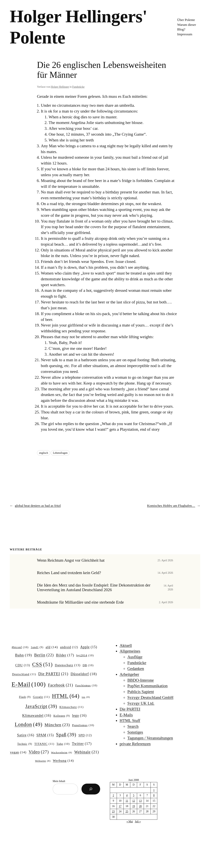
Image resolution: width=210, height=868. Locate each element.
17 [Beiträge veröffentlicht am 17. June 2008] (120, 806)
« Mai (130, 822)
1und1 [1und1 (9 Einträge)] (37, 647)
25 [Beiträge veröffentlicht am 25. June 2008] (127, 811)
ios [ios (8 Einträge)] (86, 697)
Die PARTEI (130, 709)
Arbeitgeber (129, 674)
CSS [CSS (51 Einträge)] (42, 664)
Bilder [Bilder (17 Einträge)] (65, 655)
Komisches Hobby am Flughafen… (171, 506)
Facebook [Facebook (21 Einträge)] (60, 685)
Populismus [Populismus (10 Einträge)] (83, 725)
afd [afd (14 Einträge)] (52, 647)
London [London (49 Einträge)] (29, 725)
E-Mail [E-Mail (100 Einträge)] (29, 684)
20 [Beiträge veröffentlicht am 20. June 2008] (140, 806)
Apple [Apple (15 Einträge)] (89, 647)
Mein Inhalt (59, 781)
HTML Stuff (130, 721)
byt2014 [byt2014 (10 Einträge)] (85, 656)
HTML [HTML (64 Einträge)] (66, 696)
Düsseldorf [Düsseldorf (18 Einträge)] (84, 674)
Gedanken (136, 669)
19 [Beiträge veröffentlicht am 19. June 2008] (134, 806)
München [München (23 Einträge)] (57, 725)
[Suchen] (91, 789)
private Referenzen (135, 744)
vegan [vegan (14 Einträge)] (18, 752)
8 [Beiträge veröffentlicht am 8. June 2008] (154, 795)
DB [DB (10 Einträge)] (88, 665)
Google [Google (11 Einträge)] (41, 697)
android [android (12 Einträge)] (69, 647)
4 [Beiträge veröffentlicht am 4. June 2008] (127, 795)
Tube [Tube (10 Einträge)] (63, 744)
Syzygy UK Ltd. (141, 703)
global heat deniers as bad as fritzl (38, 506)
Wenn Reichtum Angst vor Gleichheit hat (71, 560)
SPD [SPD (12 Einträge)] (85, 735)
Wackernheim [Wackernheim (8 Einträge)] (61, 753)
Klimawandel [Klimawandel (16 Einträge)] (37, 716)
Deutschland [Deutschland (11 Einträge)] (24, 674)
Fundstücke (78, 87)
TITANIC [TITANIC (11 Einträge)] (44, 744)
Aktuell (126, 645)
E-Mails (126, 715)
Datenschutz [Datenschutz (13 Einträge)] (68, 665)
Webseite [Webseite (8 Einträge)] (43, 761)
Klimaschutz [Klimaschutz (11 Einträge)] (71, 707)
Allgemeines (130, 651)
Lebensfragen (60, 453)
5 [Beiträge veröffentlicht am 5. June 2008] (134, 795)
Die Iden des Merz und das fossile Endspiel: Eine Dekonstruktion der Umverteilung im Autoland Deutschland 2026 (94, 588)
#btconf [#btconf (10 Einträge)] (20, 647)
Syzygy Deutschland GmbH (150, 697)
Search (133, 726)
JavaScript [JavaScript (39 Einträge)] (41, 706)
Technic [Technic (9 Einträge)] (25, 744)
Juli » (138, 822)
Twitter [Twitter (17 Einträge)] (82, 744)
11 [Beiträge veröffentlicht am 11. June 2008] (127, 801)
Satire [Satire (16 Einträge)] (26, 735)
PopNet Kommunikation (147, 686)
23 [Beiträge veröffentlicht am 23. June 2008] (113, 811)
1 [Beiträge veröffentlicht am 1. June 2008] (154, 790)
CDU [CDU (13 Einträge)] (23, 665)
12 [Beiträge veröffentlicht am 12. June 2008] (134, 801)
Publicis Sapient (141, 692)
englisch (44, 453)
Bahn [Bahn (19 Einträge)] (24, 655)
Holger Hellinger (60, 87)
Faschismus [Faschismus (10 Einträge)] (86, 686)
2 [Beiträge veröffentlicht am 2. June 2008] (113, 795)
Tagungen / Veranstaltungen (150, 738)
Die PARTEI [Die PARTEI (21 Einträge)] (53, 674)
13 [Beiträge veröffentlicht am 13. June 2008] (140, 801)
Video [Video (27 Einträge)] (39, 752)
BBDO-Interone (141, 680)
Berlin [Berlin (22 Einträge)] (44, 655)
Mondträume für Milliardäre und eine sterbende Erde (80, 602)
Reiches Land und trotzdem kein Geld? (69, 573)
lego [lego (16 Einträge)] (79, 716)
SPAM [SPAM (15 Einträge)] (45, 735)
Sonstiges (135, 732)
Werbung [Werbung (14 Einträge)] (63, 761)
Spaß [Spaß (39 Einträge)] (66, 735)
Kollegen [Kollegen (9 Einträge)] (62, 716)
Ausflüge (135, 657)
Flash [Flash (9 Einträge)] (25, 697)
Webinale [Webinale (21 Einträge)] (87, 752)
